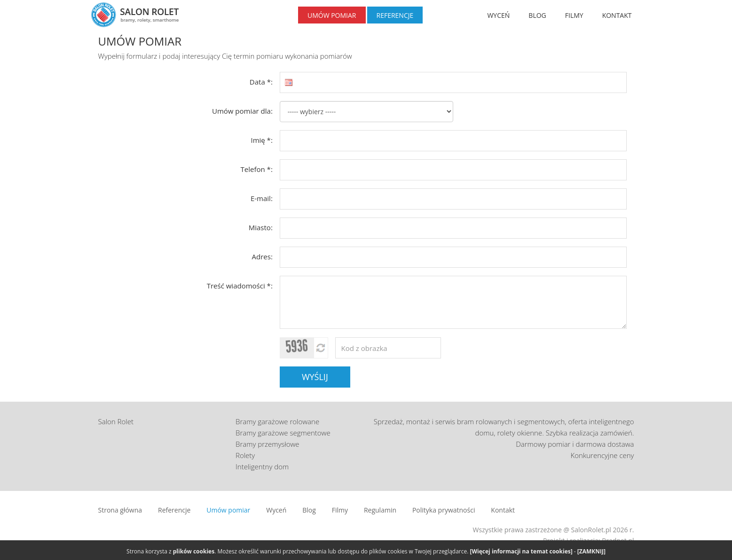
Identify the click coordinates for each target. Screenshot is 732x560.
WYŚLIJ (315, 377)
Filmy (340, 510)
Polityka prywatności (444, 510)
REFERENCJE (395, 15)
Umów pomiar (228, 510)
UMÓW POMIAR (332, 15)
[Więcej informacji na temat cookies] (521, 551)
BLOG (537, 15)
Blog (309, 510)
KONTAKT (617, 15)
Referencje (174, 510)
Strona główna (120, 510)
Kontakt (503, 510)
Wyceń (276, 510)
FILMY (574, 15)
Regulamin (380, 510)
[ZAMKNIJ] (591, 551)
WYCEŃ (498, 15)
